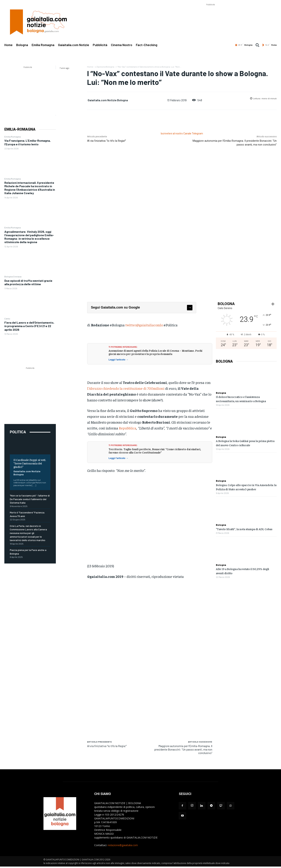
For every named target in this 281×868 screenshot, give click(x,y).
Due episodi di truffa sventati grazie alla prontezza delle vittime (28, 282)
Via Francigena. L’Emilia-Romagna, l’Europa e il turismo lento (27, 142)
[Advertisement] (210, 15)
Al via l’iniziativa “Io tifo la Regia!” (107, 141)
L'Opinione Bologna (105, 67)
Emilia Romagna (13, 137)
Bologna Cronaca (13, 276)
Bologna (221, 393)
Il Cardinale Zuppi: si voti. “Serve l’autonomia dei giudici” (30, 463)
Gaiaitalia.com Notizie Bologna (108, 100)
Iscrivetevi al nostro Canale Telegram (182, 133)
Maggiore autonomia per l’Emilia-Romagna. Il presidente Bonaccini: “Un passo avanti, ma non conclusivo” (183, 749)
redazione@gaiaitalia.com (123, 845)
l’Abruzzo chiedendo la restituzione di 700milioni (126, 388)
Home (90, 67)
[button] (257, 45)
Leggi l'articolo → (118, 360)
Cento (7, 319)
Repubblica (127, 428)
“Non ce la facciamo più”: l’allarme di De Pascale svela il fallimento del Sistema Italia (30, 499)
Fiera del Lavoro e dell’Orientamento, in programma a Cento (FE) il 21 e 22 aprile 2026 (29, 326)
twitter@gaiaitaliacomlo (144, 325)
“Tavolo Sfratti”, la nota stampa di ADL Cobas (244, 529)
